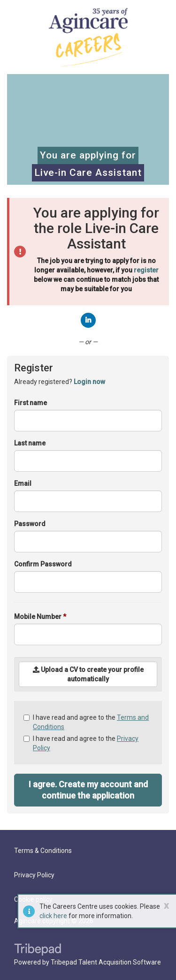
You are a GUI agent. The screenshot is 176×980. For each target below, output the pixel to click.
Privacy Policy (34, 875)
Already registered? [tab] (60, 382)
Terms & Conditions (43, 851)
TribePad (38, 950)
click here (53, 916)
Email (23, 483)
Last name (30, 443)
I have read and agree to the (86, 722)
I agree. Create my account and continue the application (88, 790)
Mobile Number (40, 617)
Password (30, 524)
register (146, 270)
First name (31, 403)
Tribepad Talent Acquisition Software (106, 962)
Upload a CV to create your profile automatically (88, 674)
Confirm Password (43, 564)
